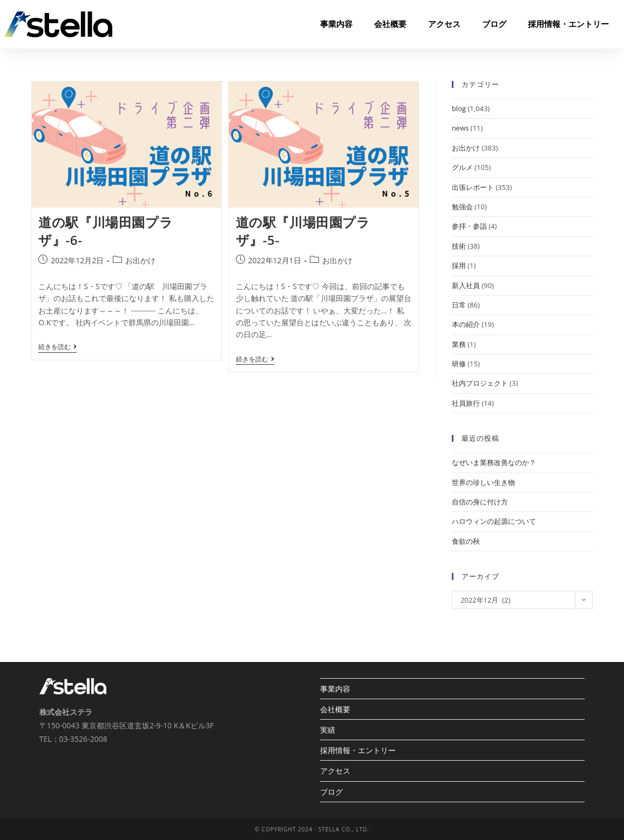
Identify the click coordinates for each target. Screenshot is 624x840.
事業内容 (336, 24)
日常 (459, 305)
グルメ (462, 167)
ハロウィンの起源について (494, 521)
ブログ (494, 24)
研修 (459, 364)
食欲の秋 (466, 541)
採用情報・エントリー (568, 24)
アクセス (444, 24)
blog (459, 108)
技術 (459, 246)
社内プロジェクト (480, 383)
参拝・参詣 (469, 226)
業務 (459, 344)
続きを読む (57, 347)
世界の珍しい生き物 (483, 482)
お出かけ (140, 260)
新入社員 (466, 285)
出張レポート (473, 187)
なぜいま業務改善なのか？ (494, 462)
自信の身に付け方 (480, 502)
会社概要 (390, 24)
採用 (459, 265)
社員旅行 (466, 403)
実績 (328, 730)
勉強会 (462, 207)
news (460, 128)
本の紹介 (466, 324)
